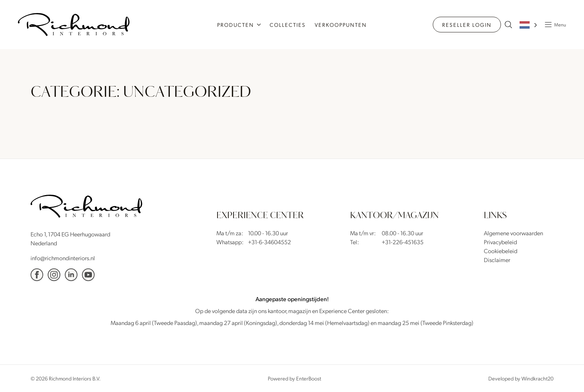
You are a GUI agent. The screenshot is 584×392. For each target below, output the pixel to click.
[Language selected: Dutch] (528, 25)
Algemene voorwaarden (513, 233)
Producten (236, 25)
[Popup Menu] (553, 25)
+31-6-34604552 (269, 242)
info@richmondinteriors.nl (63, 258)
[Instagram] (54, 275)
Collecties (288, 25)
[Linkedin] (71, 275)
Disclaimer (497, 260)
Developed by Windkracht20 (521, 378)
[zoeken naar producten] (508, 25)
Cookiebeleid (501, 251)
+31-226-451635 (403, 242)
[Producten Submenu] (260, 25)
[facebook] (37, 275)
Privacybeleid (500, 242)
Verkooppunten (341, 25)
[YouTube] (88, 275)
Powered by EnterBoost (294, 378)
